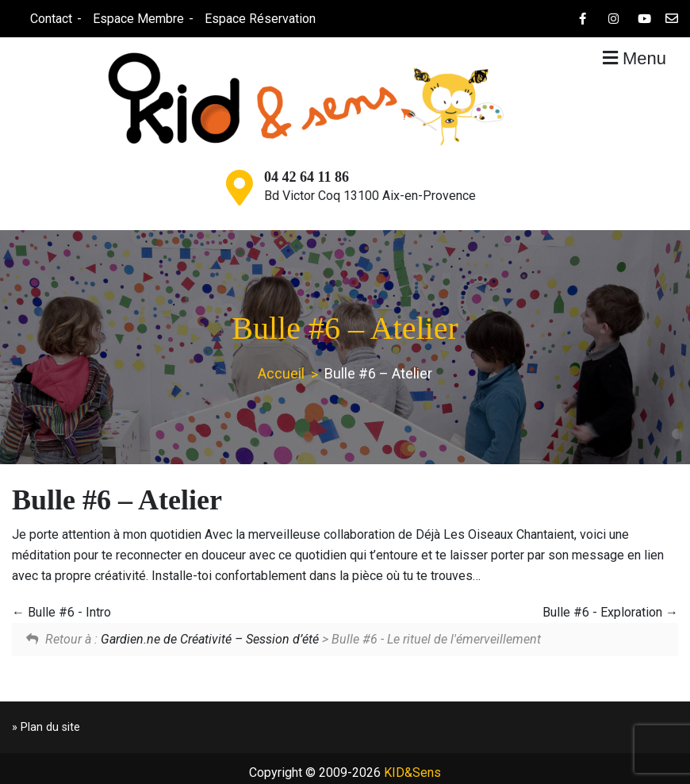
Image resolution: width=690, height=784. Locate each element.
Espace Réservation (259, 19)
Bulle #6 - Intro (61, 612)
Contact (50, 19)
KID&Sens (412, 772)
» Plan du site (46, 727)
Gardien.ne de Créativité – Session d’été (210, 639)
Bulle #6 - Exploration (610, 612)
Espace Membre (137, 19)
